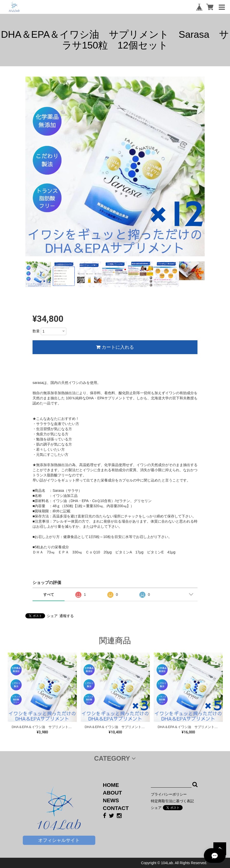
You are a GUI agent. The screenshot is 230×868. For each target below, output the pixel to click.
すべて (49, 595)
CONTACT (116, 808)
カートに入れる (115, 347)
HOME (111, 785)
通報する (67, 616)
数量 (36, 331)
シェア (52, 616)
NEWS (111, 800)
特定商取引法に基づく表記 (172, 801)
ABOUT (113, 793)
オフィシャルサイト (59, 840)
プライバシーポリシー (169, 794)
